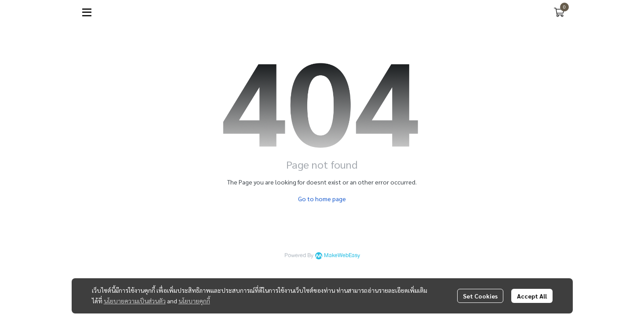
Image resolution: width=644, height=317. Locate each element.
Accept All (532, 296)
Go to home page (322, 199)
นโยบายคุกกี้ (194, 301)
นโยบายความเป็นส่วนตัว (135, 301)
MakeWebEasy (342, 256)
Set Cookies (480, 296)
